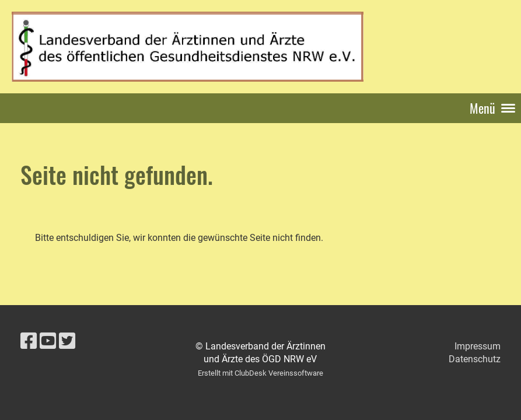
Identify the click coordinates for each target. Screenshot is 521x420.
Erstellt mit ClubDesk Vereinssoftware (260, 373)
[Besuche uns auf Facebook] (29, 341)
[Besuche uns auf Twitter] (67, 341)
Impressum (478, 346)
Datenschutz (475, 359)
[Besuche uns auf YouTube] (48, 341)
